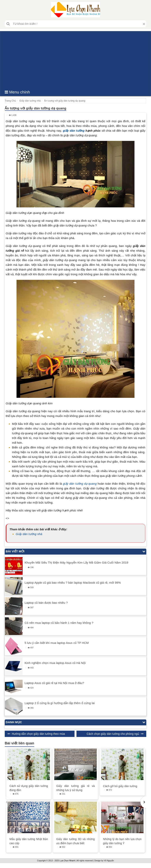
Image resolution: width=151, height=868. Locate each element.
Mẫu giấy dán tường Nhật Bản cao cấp (29, 841)
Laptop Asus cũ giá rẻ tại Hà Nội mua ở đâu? (54, 683)
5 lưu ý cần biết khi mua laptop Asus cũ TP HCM (57, 643)
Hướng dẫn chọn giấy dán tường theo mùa (38, 734)
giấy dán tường (74, 131)
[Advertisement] (75, 59)
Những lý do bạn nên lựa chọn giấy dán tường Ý (122, 841)
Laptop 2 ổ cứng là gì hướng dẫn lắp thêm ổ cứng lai (60, 703)
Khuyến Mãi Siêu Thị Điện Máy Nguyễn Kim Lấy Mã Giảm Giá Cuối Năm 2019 (76, 562)
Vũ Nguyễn (109, 861)
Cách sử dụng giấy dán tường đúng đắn (29, 788)
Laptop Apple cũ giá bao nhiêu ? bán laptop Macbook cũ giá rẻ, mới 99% (73, 583)
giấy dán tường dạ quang (80, 484)
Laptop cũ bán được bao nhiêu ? (46, 603)
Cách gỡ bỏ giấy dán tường (120, 786)
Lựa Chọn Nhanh (67, 861)
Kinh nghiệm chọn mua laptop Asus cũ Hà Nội (55, 663)
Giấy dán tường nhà (29, 534)
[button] (143, 802)
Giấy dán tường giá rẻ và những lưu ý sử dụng (75, 788)
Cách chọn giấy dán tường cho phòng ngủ (113, 734)
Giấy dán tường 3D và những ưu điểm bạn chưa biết (75, 841)
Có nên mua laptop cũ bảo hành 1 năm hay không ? (59, 623)
